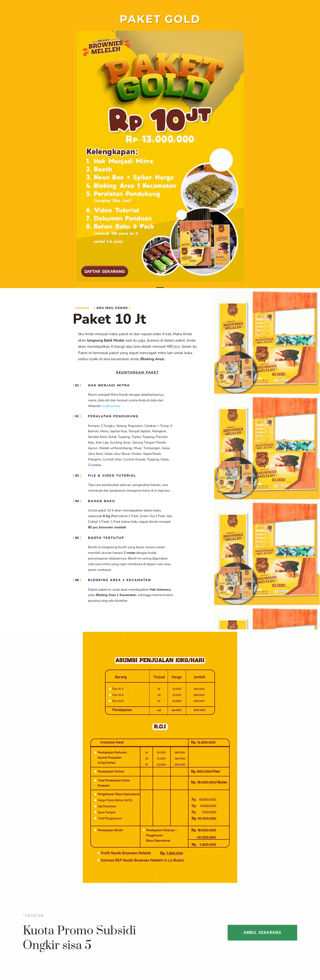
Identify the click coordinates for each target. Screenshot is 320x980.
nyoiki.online (111, 406)
